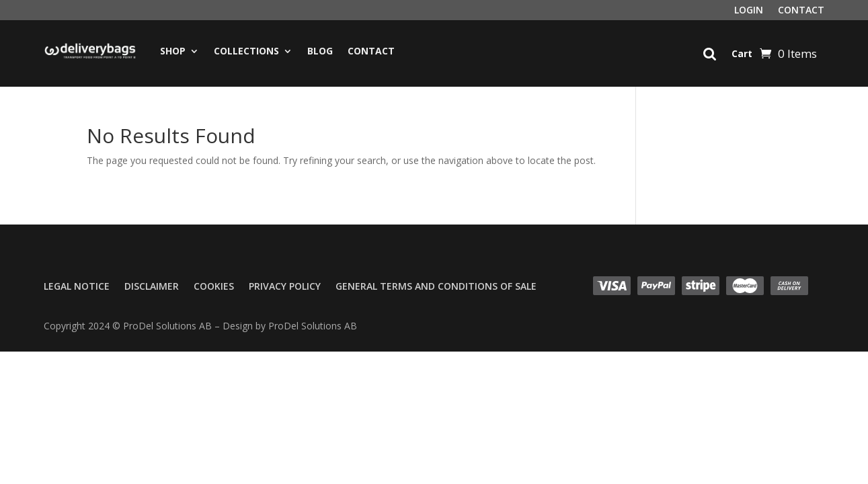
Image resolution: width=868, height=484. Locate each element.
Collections (246, 51)
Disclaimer (152, 287)
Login (749, 11)
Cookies (214, 287)
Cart (742, 53)
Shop (173, 51)
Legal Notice (77, 287)
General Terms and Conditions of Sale (436, 287)
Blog (320, 51)
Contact (801, 11)
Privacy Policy (285, 287)
